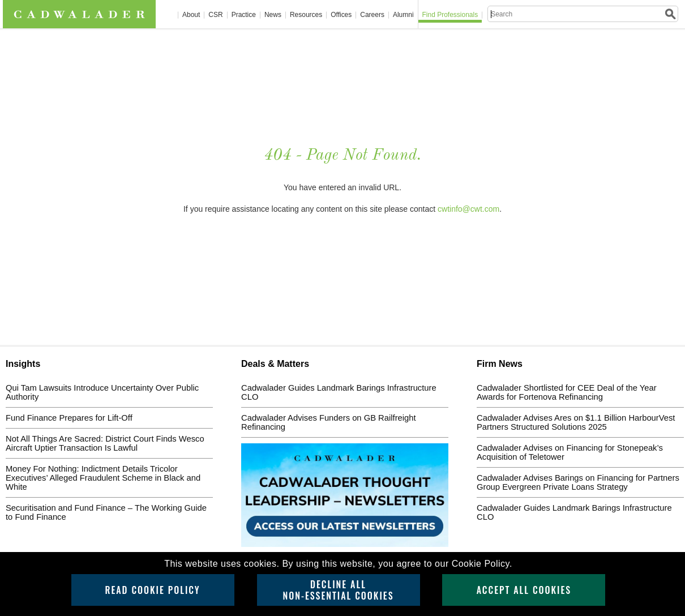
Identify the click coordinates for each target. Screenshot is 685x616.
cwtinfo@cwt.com (468, 209)
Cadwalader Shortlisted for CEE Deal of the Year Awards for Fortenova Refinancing (567, 392)
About (191, 15)
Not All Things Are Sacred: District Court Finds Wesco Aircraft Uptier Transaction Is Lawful (105, 443)
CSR (215, 15)
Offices (341, 15)
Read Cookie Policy (152, 590)
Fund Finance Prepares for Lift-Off (69, 418)
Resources (306, 15)
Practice (244, 15)
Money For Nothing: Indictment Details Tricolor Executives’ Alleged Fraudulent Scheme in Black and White (103, 478)
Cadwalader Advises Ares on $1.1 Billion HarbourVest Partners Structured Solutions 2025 (576, 422)
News (273, 15)
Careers (372, 15)
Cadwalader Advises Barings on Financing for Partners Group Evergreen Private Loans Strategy (578, 482)
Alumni (403, 15)
